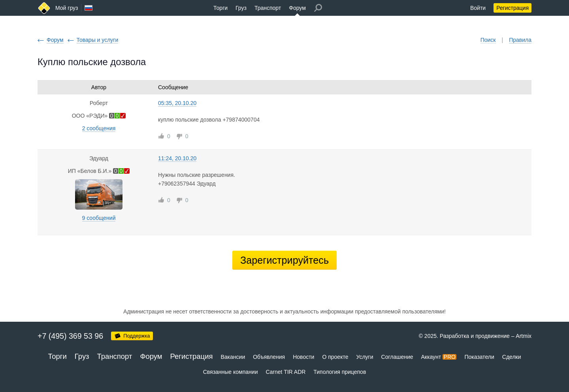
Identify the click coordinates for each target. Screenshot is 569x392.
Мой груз (67, 8)
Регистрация (512, 8)
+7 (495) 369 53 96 (70, 336)
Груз (241, 8)
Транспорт (268, 8)
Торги (220, 8)
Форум (297, 8)
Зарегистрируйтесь (284, 260)
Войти (478, 8)
